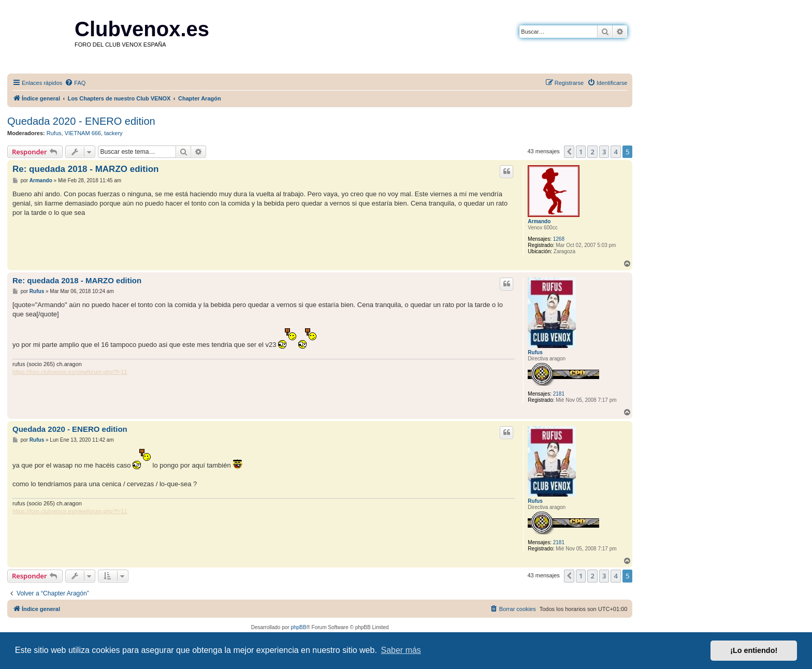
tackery (113, 133)
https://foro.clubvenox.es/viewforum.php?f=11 (70, 372)
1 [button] (581, 152)
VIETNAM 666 (83, 133)
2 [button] (592, 152)
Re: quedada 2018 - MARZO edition (85, 169)
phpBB (298, 627)
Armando (539, 221)
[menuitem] (75, 83)
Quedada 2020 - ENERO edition (81, 121)
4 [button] (615, 152)
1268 (559, 239)
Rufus (54, 133)
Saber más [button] (401, 650)
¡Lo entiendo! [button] (754, 650)
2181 (559, 394)
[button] (569, 152)
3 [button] (604, 152)
